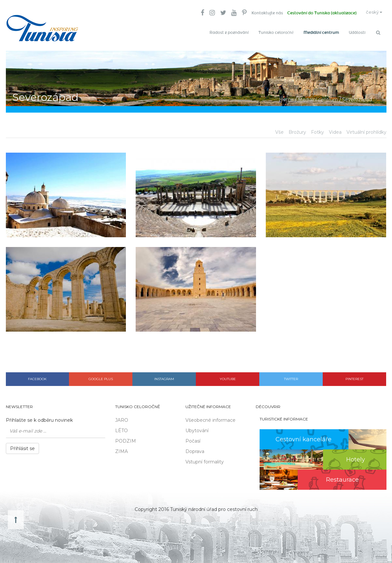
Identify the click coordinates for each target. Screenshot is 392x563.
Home (286, 98)
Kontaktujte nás (263, 13)
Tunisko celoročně (276, 33)
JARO (122, 419)
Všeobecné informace (210, 419)
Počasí (193, 439)
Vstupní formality (205, 460)
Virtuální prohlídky (366, 130)
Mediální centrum (321, 33)
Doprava (195, 450)
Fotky (318, 130)
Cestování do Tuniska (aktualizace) (319, 13)
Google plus (101, 377)
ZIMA (122, 450)
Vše (279, 130)
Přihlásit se (22, 447)
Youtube (228, 377)
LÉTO (122, 429)
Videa (335, 130)
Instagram (164, 377)
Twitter (291, 377)
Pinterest (354, 377)
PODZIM (126, 439)
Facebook (37, 377)
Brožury (297, 130)
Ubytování (197, 429)
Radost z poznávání (229, 33)
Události (357, 33)
